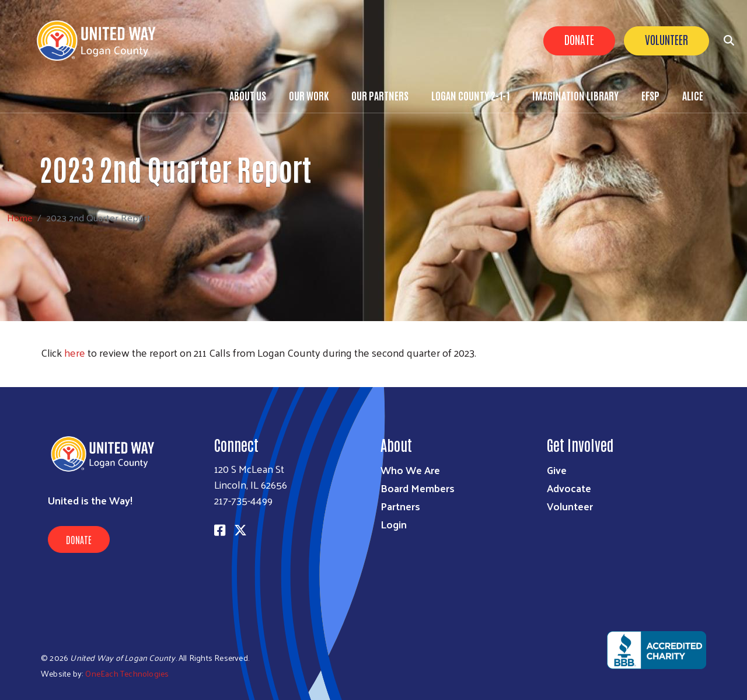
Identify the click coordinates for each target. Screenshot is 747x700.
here (75, 352)
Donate (579, 39)
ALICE (693, 95)
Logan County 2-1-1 (470, 95)
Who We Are (410, 470)
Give (557, 470)
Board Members (418, 488)
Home (20, 217)
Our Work (309, 95)
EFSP (650, 95)
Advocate (569, 488)
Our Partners (380, 95)
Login (394, 524)
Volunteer (666, 39)
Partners (400, 506)
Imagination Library (575, 95)
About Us (248, 95)
